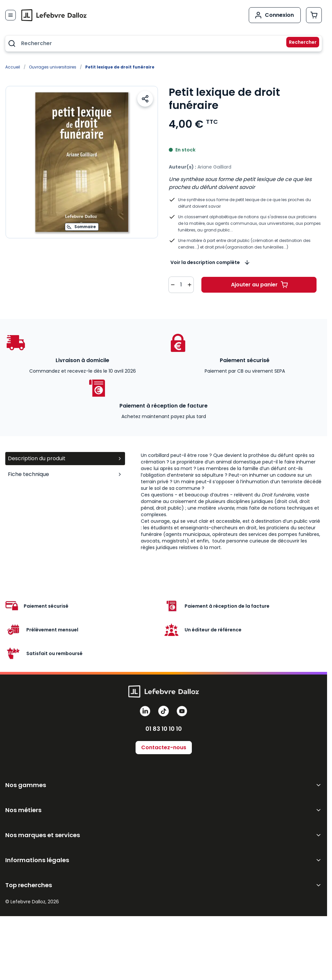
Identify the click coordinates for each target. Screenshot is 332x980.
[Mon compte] (275, 15)
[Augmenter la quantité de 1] (190, 285)
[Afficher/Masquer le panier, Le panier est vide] (314, 15)
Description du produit (65, 458)
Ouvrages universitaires (53, 67)
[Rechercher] (299, 43)
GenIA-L (17, 803)
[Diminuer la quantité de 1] (173, 285)
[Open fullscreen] (82, 162)
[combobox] (164, 43)
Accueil (13, 67)
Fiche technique (65, 474)
